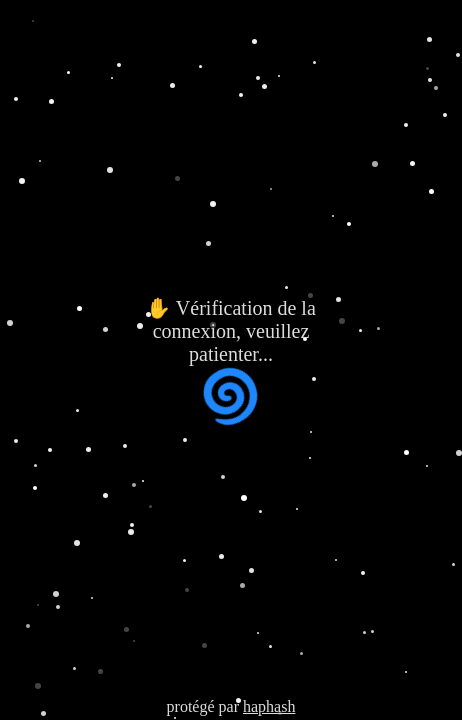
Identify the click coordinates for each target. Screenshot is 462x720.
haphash (269, 706)
